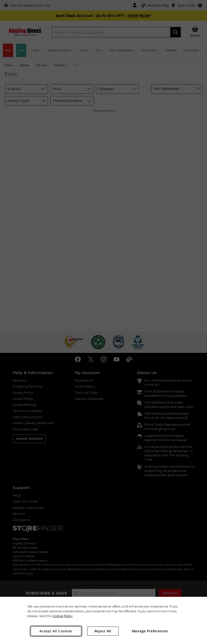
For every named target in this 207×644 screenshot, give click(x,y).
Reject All (103, 631)
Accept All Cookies (56, 631)
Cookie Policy (63, 616)
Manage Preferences (150, 631)
